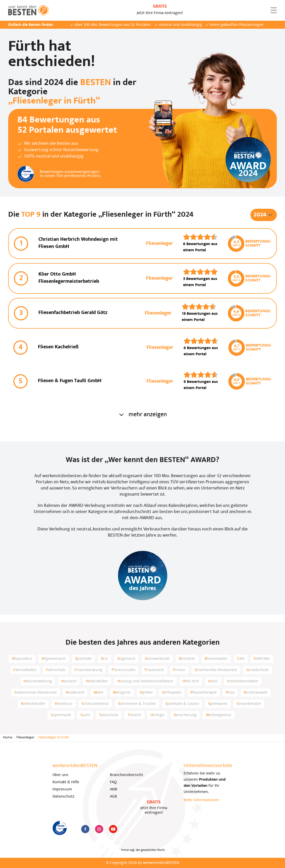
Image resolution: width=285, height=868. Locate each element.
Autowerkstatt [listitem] (157, 659)
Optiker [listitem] (146, 693)
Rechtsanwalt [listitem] (256, 693)
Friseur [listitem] (179, 670)
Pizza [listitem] (230, 693)
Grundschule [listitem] (257, 670)
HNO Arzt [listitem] (191, 681)
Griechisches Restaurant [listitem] (216, 670)
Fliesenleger (25, 738)
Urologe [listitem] (157, 715)
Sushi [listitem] (85, 715)
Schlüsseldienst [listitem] (95, 704)
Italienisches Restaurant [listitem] (36, 693)
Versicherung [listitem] (185, 715)
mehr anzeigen (143, 415)
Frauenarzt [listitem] (154, 670)
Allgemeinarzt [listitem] (54, 659)
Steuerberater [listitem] (249, 704)
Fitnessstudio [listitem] (124, 670)
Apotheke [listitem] (83, 659)
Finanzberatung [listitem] (88, 670)
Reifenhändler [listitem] (33, 704)
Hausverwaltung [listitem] (38, 681)
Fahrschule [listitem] (56, 670)
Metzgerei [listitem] (122, 693)
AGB (113, 797)
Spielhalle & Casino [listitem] (182, 704)
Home (8, 738)
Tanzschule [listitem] (109, 715)
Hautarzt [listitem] (69, 681)
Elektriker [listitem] (262, 659)
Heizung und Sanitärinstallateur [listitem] (145, 681)
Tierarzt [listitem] (134, 715)
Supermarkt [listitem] (61, 715)
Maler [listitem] (99, 693)
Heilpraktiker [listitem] (97, 681)
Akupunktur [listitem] (22, 659)
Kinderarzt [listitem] (75, 693)
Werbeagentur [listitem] (219, 715)
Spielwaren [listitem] (218, 704)
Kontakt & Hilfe (66, 782)
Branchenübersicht (126, 775)
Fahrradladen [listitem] (25, 670)
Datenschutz (64, 797)
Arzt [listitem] (104, 659)
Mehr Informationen (201, 800)
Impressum (62, 789)
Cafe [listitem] (241, 659)
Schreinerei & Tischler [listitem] (137, 704)
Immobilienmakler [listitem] (243, 681)
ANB (114, 789)
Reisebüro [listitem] (64, 704)
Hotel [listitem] (213, 681)
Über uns (60, 775)
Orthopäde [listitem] (172, 693)
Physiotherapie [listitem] (204, 693)
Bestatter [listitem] (187, 659)
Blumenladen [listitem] (216, 659)
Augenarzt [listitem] (126, 659)
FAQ (113, 782)
